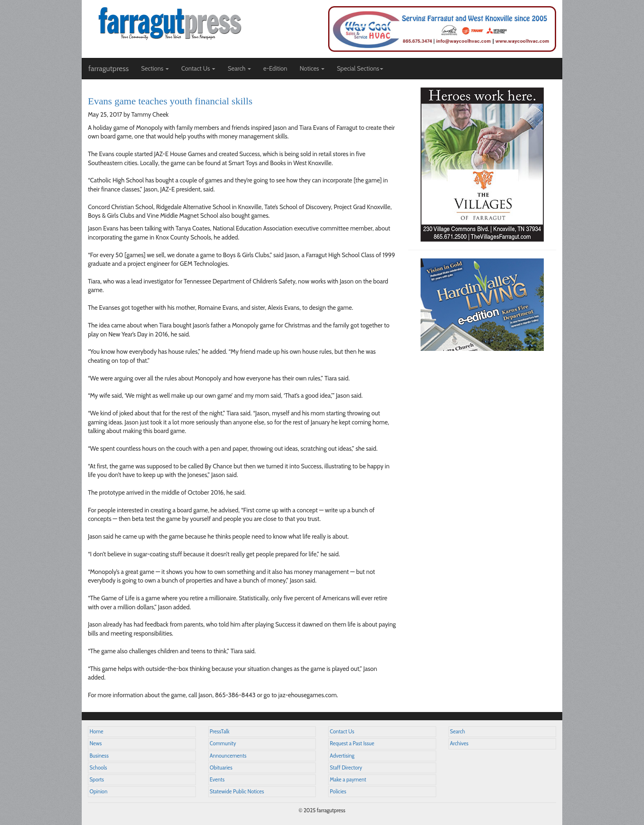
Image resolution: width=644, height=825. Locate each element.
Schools (98, 768)
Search (458, 732)
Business (99, 756)
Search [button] (239, 69)
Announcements (228, 756)
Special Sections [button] (360, 69)
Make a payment (348, 780)
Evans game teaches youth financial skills (170, 101)
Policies (338, 792)
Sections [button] (155, 69)
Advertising (342, 756)
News (96, 743)
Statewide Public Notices (237, 792)
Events (217, 780)
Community (223, 743)
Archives (459, 743)
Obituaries (221, 768)
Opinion (99, 792)
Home (97, 732)
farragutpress (108, 69)
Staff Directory (346, 768)
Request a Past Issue (352, 743)
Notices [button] (312, 69)
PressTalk (220, 732)
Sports (97, 780)
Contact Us (342, 732)
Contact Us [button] (198, 69)
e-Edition (275, 69)
